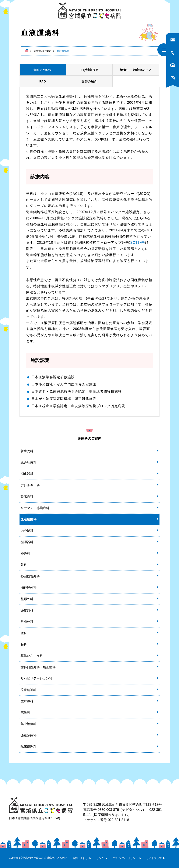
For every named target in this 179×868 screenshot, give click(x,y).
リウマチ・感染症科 (35, 508)
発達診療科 (29, 735)
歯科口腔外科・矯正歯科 (38, 667)
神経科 (25, 553)
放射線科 (27, 701)
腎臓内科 (27, 496)
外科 (24, 565)
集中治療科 (29, 724)
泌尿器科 (27, 610)
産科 (24, 633)
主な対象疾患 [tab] (89, 70)
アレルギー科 (30, 485)
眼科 (24, 644)
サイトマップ (154, 858)
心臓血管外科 (30, 576)
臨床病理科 (29, 747)
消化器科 (27, 474)
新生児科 (27, 451)
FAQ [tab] (43, 81)
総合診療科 (29, 462)
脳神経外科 (29, 587)
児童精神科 (29, 690)
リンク (100, 858)
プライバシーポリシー (125, 858)
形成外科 (27, 622)
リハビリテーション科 (36, 678)
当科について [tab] (43, 70)
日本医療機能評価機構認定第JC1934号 (35, 818)
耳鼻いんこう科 (32, 656)
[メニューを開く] (164, 50)
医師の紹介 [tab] (89, 81)
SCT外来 (138, 243)
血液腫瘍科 (29, 519)
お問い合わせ (80, 858)
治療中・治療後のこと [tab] (136, 70)
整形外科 (27, 599)
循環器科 (27, 542)
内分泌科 (27, 531)
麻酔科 (25, 713)
